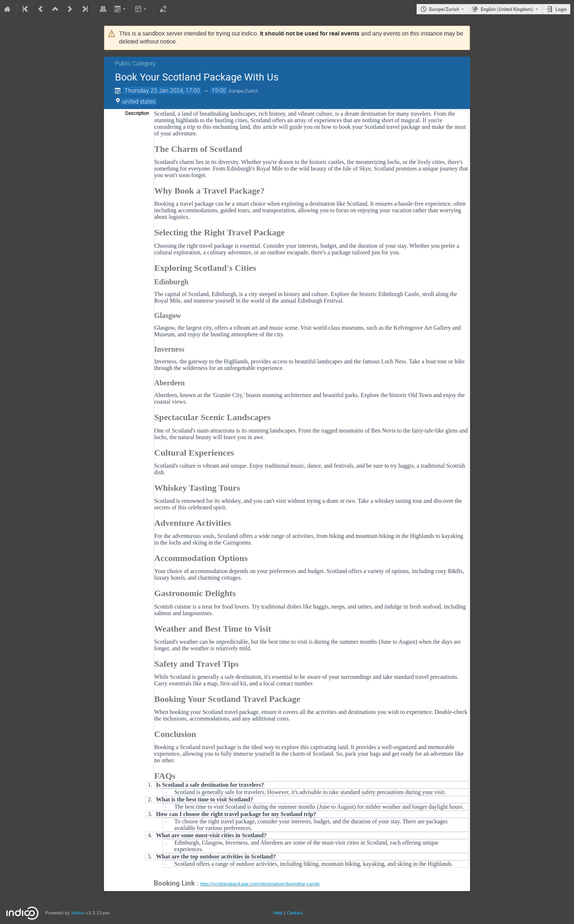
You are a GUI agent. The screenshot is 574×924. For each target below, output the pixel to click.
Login (561, 9)
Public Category (135, 63)
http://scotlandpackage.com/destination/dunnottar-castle (260, 884)
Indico (78, 913)
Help (278, 913)
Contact (295, 913)
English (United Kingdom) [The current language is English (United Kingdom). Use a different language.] (507, 9)
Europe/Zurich (444, 9)
